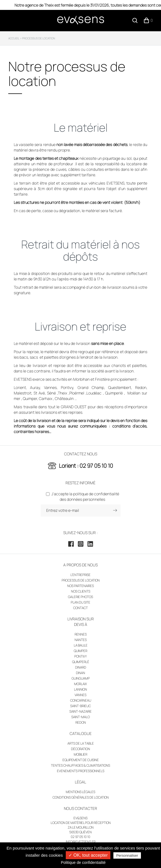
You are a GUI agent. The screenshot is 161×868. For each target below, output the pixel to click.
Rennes (81, 634)
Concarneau (81, 700)
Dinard (81, 667)
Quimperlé (81, 662)
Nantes (81, 640)
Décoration (80, 749)
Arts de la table (81, 743)
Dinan (80, 673)
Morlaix (80, 684)
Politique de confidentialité (83, 862)
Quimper (80, 651)
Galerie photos (80, 597)
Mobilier (80, 754)
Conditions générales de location (81, 797)
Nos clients (81, 591)
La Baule (81, 645)
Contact (80, 608)
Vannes (80, 695)
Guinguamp (81, 678)
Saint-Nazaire (80, 711)
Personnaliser (127, 855)
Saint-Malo (80, 717)
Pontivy (80, 656)
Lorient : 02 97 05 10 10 (86, 466)
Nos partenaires (80, 586)
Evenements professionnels (81, 771)
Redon (81, 722)
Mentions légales (80, 792)
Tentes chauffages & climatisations (80, 765)
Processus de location (81, 580)
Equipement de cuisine (81, 760)
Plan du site (80, 602)
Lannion (80, 689)
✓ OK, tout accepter (88, 855)
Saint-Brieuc (80, 706)
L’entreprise (80, 575)
